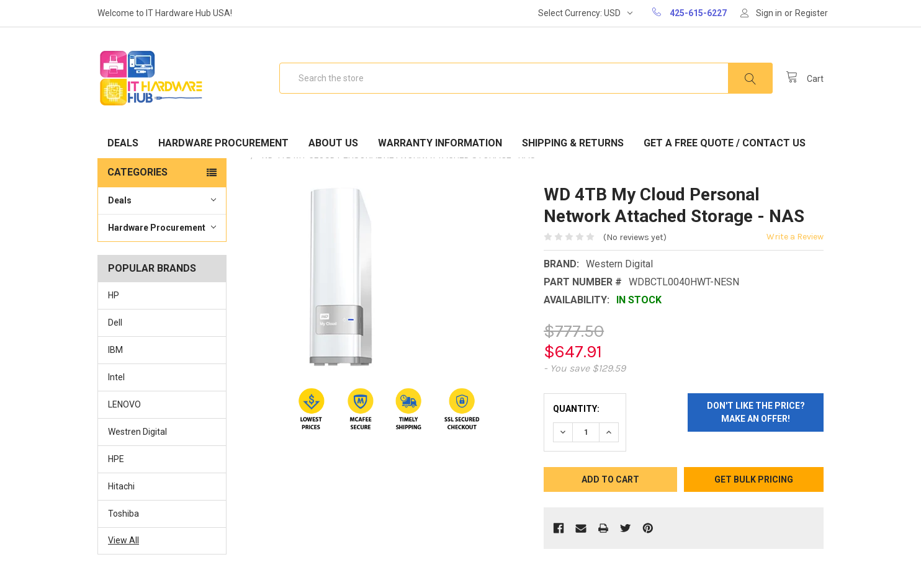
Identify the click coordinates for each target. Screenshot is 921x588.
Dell (115, 323)
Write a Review (795, 237)
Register (811, 13)
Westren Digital (137, 432)
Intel (116, 377)
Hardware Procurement (223, 143)
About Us (333, 143)
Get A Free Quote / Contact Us (725, 143)
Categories (137, 172)
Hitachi (121, 486)
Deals (123, 143)
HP (114, 295)
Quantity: (576, 409)
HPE (116, 459)
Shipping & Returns (573, 143)
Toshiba (124, 514)
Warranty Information (440, 143)
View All (124, 540)
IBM (115, 350)
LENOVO (124, 404)
